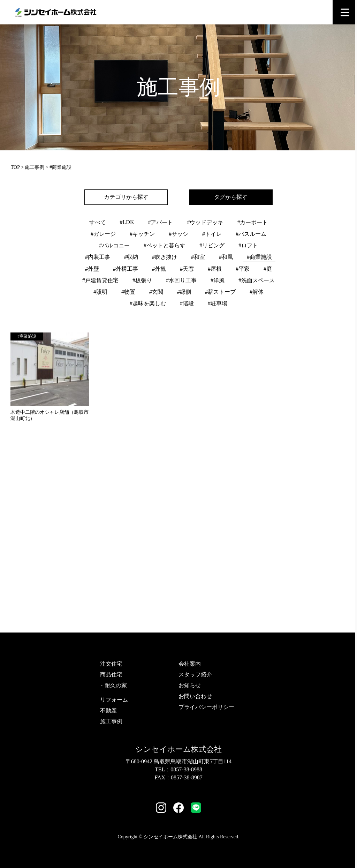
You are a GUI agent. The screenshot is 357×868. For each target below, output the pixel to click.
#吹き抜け (165, 257)
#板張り (142, 280)
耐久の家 (116, 685)
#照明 (100, 292)
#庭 (268, 269)
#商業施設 (259, 257)
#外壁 (92, 269)
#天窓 (187, 269)
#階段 (187, 303)
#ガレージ (103, 234)
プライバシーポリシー (206, 707)
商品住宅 (111, 675)
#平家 (243, 269)
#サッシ (178, 234)
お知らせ (190, 685)
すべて (98, 222)
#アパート (160, 222)
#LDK (127, 222)
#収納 (131, 257)
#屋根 (215, 269)
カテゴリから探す (126, 197)
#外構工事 (126, 269)
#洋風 (218, 280)
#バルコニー (114, 245)
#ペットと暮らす (165, 245)
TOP (15, 167)
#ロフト (248, 245)
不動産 (108, 710)
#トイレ (212, 234)
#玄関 (156, 292)
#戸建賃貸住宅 (100, 280)
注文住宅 (111, 664)
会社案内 (190, 664)
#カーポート (252, 222)
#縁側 (184, 292)
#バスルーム (251, 234)
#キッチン (142, 234)
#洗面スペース (257, 280)
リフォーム (114, 700)
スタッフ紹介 (195, 675)
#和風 (226, 257)
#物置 (128, 292)
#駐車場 (218, 303)
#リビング (212, 245)
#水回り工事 (181, 280)
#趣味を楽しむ (148, 303)
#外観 (159, 269)
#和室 (198, 257)
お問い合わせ (195, 696)
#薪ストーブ (220, 292)
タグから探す (231, 197)
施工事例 (35, 167)
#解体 (257, 292)
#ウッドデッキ (205, 222)
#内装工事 (98, 257)
